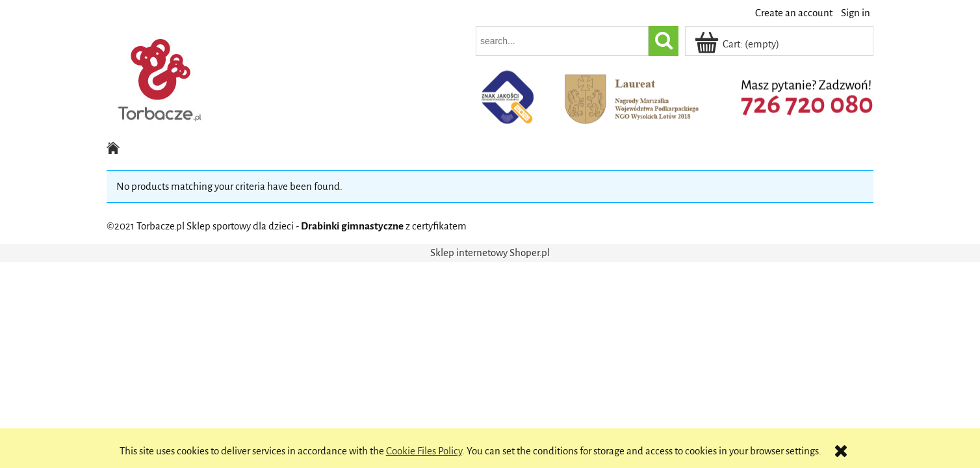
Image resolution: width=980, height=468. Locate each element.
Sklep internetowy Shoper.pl (490, 253)
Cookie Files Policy (424, 451)
